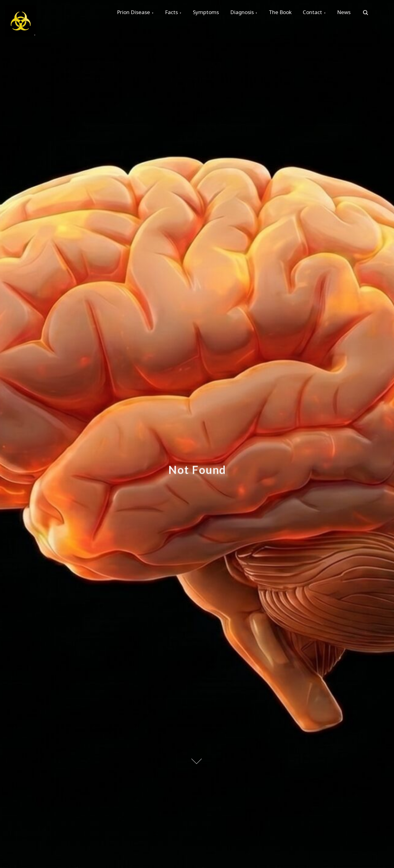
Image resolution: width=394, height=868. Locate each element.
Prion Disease (134, 13)
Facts (173, 13)
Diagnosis (245, 13)
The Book (285, 13)
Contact (318, 13)
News (350, 13)
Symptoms (208, 13)
